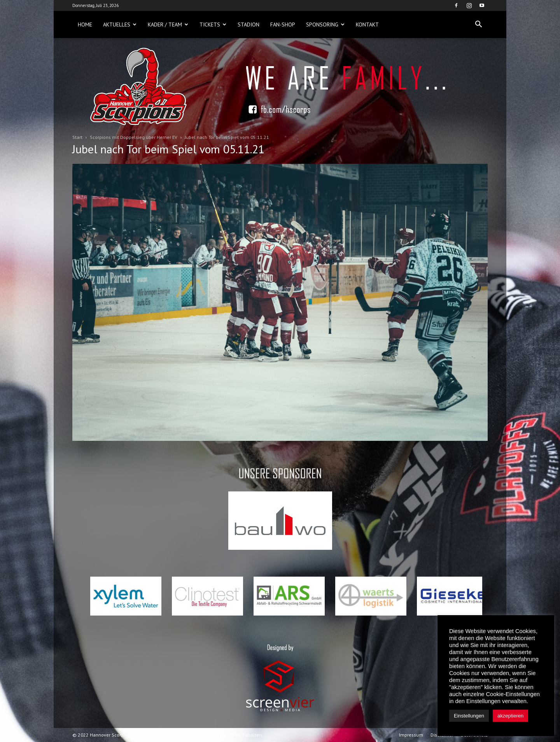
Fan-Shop (283, 25)
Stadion (248, 25)
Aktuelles (120, 25)
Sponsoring (325, 25)
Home (85, 25)
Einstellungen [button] (469, 716)
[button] (478, 25)
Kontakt (367, 25)
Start (77, 137)
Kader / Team (168, 25)
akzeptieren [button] (510, 716)
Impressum (411, 735)
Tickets (213, 25)
